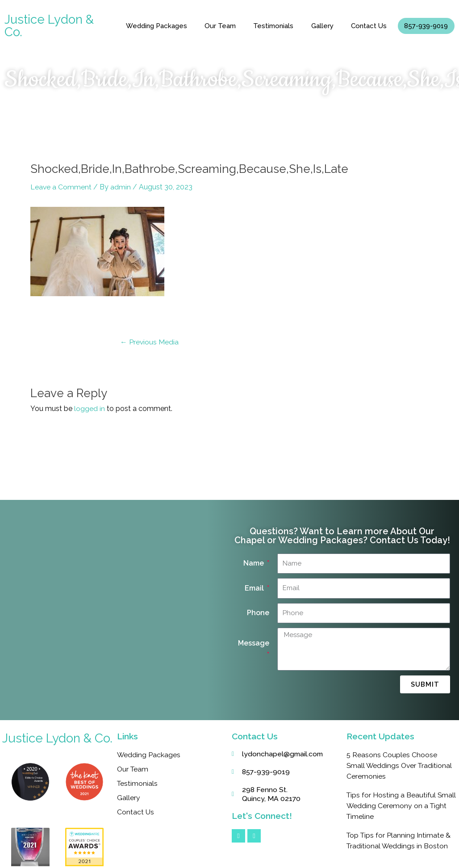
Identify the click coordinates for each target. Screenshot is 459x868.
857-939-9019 (426, 26)
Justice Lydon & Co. (49, 26)
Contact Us (369, 26)
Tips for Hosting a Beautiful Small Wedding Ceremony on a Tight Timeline (398, 806)
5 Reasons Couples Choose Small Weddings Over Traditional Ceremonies (401, 765)
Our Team (220, 26)
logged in (90, 409)
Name (255, 563)
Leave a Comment (61, 187)
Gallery (322, 26)
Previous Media (150, 342)
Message (254, 643)
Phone (258, 613)
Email (255, 588)
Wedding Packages (156, 26)
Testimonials (273, 26)
